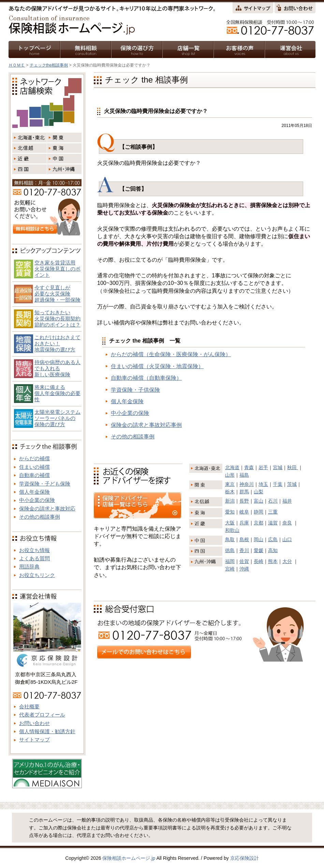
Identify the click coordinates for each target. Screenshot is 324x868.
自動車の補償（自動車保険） (146, 378)
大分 (287, 561)
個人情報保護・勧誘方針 (47, 731)
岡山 (259, 539)
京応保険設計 (245, 858)
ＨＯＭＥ (17, 65)
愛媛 (259, 550)
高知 (273, 550)
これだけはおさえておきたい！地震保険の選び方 (57, 343)
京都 (259, 523)
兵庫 (244, 523)
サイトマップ (34, 740)
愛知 (230, 512)
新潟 (230, 501)
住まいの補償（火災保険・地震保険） (157, 366)
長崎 (259, 561)
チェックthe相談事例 (49, 65)
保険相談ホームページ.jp (129, 858)
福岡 (230, 561)
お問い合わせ (34, 723)
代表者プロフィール (42, 715)
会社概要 (29, 706)
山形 (230, 475)
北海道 (232, 467)
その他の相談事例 (133, 437)
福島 (244, 475)
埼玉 (263, 484)
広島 (273, 539)
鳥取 (230, 539)
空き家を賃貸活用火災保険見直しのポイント (57, 269)
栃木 (230, 492)
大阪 (230, 523)
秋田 (293, 467)
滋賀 (273, 523)
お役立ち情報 (34, 550)
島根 (244, 539)
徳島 (230, 550)
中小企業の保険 (130, 413)
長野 (244, 501)
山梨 (259, 492)
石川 (273, 501)
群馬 (244, 492)
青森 (249, 467)
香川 (244, 550)
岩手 (263, 467)
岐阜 (244, 512)
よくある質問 (34, 558)
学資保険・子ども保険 (45, 484)
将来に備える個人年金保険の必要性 (57, 393)
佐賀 (244, 561)
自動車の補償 (34, 475)
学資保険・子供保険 (135, 390)
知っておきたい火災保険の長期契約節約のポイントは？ (57, 319)
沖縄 (244, 569)
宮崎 (230, 569)
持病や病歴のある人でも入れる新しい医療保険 (57, 368)
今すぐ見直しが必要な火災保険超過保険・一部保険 (57, 294)
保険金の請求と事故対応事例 (146, 425)
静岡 (259, 512)
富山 (259, 501)
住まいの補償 (34, 467)
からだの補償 (34, 458)
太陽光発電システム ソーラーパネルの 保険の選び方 (57, 418)
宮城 (278, 467)
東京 (230, 484)
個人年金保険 (127, 401)
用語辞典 (29, 567)
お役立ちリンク (37, 575)
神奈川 (247, 484)
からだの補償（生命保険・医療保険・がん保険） (171, 354)
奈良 (287, 523)
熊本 (273, 561)
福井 (287, 501)
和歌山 (232, 530)
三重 (273, 512)
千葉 (278, 484)
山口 (287, 539)
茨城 (292, 484)
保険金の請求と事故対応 (47, 509)
